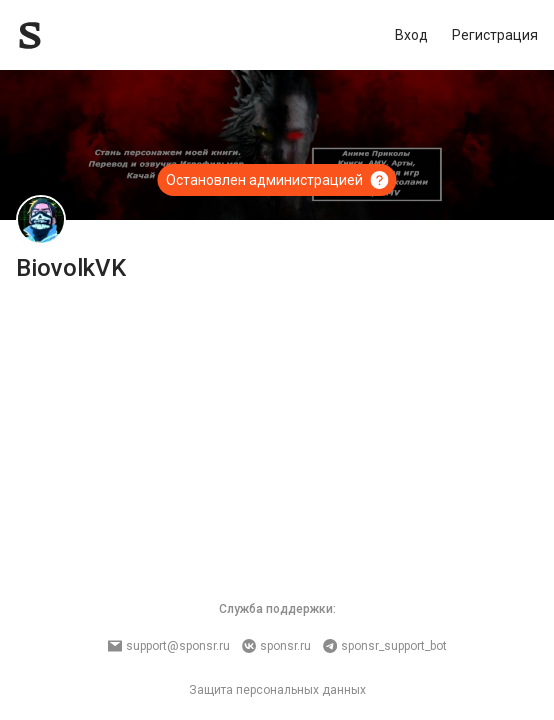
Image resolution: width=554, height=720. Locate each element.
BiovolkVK (71, 268)
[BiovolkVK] (41, 220)
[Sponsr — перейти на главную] (74, 35)
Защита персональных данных (277, 690)
